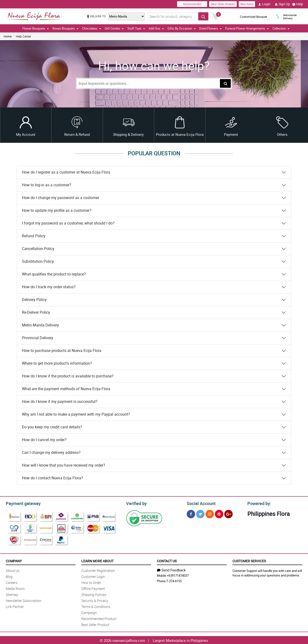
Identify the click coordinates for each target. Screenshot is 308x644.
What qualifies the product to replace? (54, 274)
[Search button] (203, 16)
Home (8, 36)
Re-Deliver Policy (36, 312)
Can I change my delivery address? (51, 452)
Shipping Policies (94, 594)
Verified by (136, 503)
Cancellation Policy (38, 249)
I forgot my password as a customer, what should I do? (68, 223)
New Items (247, 4)
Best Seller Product (223, 4)
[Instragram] (210, 513)
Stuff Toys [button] (136, 28)
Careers (12, 582)
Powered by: (258, 503)
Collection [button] (281, 28)
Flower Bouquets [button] (36, 28)
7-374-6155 (174, 580)
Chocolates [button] (92, 28)
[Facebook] (191, 513)
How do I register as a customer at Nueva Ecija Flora (66, 172)
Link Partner (15, 606)
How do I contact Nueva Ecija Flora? (52, 478)
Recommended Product (99, 618)
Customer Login (93, 576)
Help (298, 4)
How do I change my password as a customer (61, 198)
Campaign (89, 612)
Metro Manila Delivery (40, 325)
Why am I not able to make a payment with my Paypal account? (76, 414)
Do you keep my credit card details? (52, 427)
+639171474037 (178, 575)
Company (14, 560)
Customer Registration (98, 570)
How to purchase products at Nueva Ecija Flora (62, 350)
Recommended (192, 4)
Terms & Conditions (96, 606)
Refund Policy (34, 236)
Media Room (15, 588)
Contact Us (167, 560)
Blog (9, 576)
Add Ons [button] (156, 28)
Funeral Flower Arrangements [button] (247, 28)
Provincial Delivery (38, 338)
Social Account (200, 503)
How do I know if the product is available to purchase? (68, 376)
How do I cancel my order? (44, 440)
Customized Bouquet (253, 17)
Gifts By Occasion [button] (182, 28)
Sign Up (282, 4)
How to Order (91, 582)
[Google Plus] (228, 513)
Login (264, 4)
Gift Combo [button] (114, 28)
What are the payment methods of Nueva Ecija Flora (66, 389)
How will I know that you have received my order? (64, 465)
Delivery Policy (34, 300)
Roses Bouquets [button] (65, 28)
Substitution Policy (38, 261)
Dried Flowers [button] (210, 28)
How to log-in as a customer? (47, 185)
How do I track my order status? (49, 287)
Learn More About (97, 560)
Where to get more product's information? (57, 363)
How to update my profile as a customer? (57, 210)
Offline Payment (93, 588)
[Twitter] (200, 513)
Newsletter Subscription (24, 600)
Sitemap (12, 594)
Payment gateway (21, 503)
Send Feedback (171, 569)
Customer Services (249, 560)
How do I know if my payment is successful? (60, 401)
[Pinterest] (219, 513)
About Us (13, 570)
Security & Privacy (95, 600)
